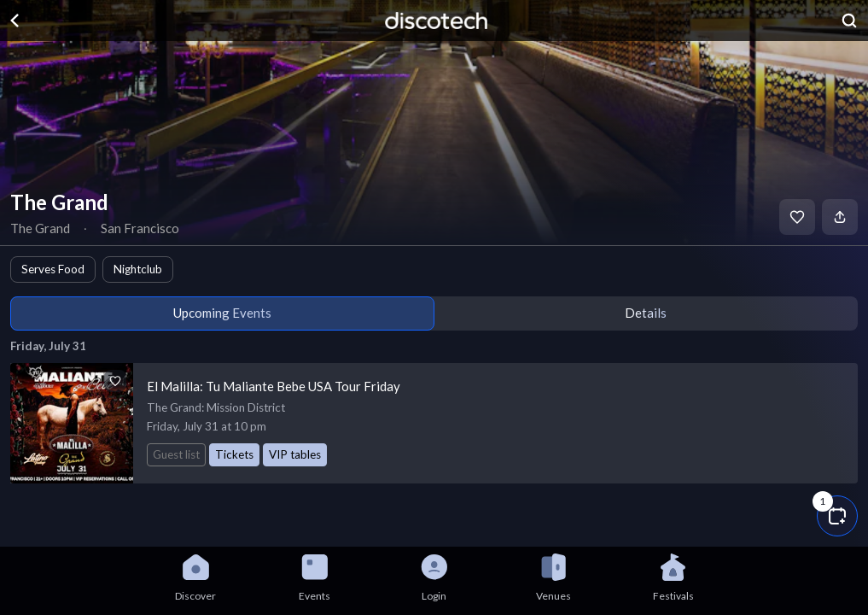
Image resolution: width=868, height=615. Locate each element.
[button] (837, 516)
